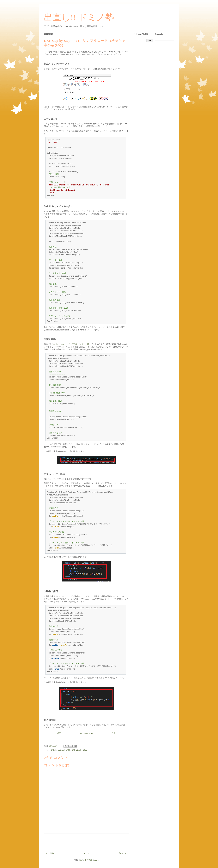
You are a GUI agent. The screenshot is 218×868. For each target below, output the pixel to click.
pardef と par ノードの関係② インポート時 (71, 344)
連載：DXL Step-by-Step (76, 750)
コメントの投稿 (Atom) (89, 860)
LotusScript (60, 750)
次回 (114, 733)
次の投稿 (50, 853)
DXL (52, 750)
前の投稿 (123, 853)
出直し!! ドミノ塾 (79, 17)
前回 (59, 733)
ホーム (86, 853)
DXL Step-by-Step (86, 733)
